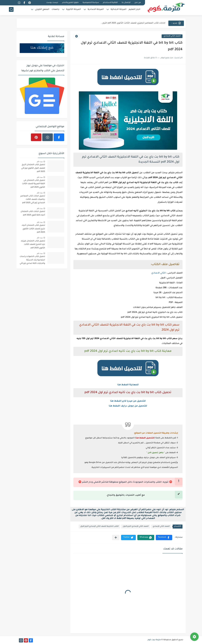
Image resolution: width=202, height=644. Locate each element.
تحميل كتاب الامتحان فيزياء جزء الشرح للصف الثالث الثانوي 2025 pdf (33, 245)
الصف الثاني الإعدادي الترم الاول (136, 526)
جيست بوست (52, 3)
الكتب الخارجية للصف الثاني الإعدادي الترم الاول (99, 526)
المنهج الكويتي (42, 10)
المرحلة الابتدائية (119, 10)
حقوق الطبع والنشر (70, 3)
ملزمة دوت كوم (154, 640)
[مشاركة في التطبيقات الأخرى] (116, 538)
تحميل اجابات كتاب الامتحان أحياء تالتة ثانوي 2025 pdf (33, 213)
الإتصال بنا (126, 3)
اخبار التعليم (134, 10)
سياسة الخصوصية (91, 3)
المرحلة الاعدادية (96, 10)
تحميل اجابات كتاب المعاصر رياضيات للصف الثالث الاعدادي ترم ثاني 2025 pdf (33, 200)
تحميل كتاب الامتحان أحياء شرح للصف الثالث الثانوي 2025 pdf (33, 229)
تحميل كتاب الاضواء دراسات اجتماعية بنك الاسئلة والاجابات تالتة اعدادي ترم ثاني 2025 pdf (32, 261)
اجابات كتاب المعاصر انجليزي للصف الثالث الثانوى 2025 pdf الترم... (133, 23)
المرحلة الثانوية (74, 10)
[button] (164, 538)
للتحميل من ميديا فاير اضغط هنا (128, 401)
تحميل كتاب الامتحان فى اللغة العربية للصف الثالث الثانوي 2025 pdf (33, 184)
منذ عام (40, 162)
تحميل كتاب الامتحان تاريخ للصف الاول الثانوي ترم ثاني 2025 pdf (33, 168)
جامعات (55, 10)
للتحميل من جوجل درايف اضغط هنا (128, 406)
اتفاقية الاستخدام (110, 3)
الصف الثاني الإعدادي (172, 36)
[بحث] (11, 10)
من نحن (138, 3)
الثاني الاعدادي (158, 273)
